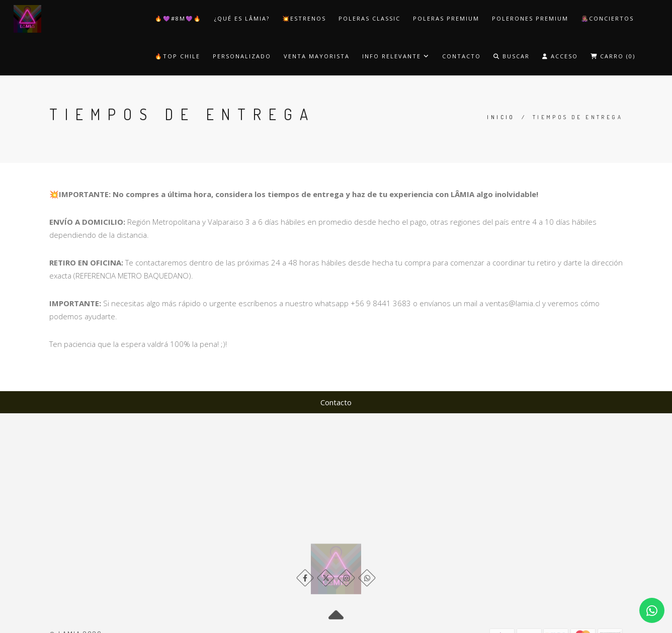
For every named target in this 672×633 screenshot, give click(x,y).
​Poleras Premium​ (446, 18)
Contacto (461, 56)
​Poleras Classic (369, 18)
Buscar (512, 56)
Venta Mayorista (317, 56)
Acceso (560, 56)
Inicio (501, 117)
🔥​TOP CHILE (178, 56)
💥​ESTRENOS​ (304, 18)
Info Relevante (396, 56)
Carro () (613, 56)
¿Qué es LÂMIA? (242, 18)
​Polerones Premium (530, 18)
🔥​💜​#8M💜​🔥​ (178, 18)
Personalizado (242, 56)
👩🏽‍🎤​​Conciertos (607, 18)
